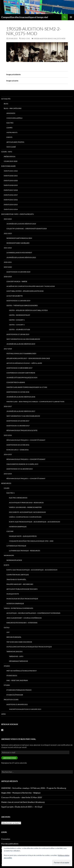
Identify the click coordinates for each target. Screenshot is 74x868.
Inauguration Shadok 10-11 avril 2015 (22, 464)
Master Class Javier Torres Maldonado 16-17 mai (27, 387)
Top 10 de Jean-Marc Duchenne (19, 642)
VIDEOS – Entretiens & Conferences (18, 608)
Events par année (8, 166)
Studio (7, 666)
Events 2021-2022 (11, 171)
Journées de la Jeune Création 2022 (21, 257)
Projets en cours (11, 700)
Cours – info (7, 152)
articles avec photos (15, 142)
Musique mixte (13, 594)
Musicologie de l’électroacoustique (22, 599)
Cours (7, 488)
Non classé (11, 147)
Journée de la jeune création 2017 (21, 411)
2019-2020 (8, 267)
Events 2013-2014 (11, 209)
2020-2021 (8, 262)
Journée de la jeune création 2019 (21, 344)
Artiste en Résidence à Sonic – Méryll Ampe (24, 363)
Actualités (6, 99)
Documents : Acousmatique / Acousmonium (27, 512)
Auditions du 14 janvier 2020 (18, 272)
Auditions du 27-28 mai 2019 (18, 334)
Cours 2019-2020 (11, 161)
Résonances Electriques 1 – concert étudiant (26, 478)
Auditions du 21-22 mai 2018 (18, 392)
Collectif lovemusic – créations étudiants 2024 (27, 229)
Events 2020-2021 (11, 176)
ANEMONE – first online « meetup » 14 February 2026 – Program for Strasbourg (34, 788)
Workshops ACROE (14, 560)
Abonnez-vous (9, 758)
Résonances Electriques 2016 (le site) (22, 430)
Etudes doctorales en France (19, 690)
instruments (12, 132)
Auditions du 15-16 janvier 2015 (20, 469)
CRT (8, 632)
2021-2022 (8, 248)
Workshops (9, 555)
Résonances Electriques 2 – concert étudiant (26, 459)
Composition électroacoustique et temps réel (25, 17)
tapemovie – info (16, 656)
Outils (7, 627)
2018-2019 (8, 277)
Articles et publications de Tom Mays (22, 589)
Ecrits (7, 565)
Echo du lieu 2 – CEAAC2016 (17, 450)
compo (9, 128)
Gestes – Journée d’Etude (20, 329)
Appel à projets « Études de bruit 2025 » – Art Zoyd (22, 807)
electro (10, 123)
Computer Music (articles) (18, 575)
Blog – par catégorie (13, 108)
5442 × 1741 (26, 39)
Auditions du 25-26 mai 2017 (18, 421)
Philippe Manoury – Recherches (20, 584)
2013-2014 (8, 474)
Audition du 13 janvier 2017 (18, 426)
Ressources (6, 483)
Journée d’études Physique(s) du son (22, 378)
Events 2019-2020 (11, 180)
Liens (3, 714)
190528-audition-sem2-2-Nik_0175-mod (49, 39)
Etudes (7, 685)
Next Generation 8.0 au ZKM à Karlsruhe (23, 339)
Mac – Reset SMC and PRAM (17, 680)
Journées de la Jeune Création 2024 (21, 224)
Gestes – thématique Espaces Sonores (22, 305)
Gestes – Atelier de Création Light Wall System (28, 310)
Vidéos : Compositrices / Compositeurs (25, 517)
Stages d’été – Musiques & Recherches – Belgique (21, 793)
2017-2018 (8, 349)
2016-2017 (8, 406)
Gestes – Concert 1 (17, 320)
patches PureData (14, 637)
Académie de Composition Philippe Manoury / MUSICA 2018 (31, 286)
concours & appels (14, 118)
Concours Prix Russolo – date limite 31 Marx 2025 (22, 797)
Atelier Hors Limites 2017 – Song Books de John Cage (28, 358)
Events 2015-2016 (11, 200)
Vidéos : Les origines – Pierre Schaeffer (25, 507)
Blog (6, 104)
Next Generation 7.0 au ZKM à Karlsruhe (23, 416)
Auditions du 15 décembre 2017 (19, 368)
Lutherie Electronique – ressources (25, 551)
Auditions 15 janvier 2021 (17, 704)
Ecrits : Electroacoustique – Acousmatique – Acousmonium (35, 522)
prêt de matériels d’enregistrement (22, 671)
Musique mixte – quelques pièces (23, 536)
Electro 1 (11, 493)
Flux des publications (10, 844)
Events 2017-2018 (11, 190)
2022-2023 (8, 233)
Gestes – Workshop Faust (20, 315)
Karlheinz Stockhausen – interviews (22, 623)
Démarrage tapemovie (19, 661)
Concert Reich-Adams (16, 382)
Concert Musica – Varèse (17, 281)
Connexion (6, 839)
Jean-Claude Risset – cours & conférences (24, 618)
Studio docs (12, 676)
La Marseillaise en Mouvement (19, 253)
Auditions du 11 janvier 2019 (18, 301)
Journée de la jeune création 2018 (21, 397)
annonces (11, 113)
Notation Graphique (18, 527)
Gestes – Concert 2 (17, 325)
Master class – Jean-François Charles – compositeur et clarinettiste (35, 402)
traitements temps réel (16, 579)
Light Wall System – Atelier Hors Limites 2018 (25, 291)
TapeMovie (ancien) (15, 652)
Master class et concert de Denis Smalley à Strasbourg (23, 802)
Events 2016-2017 (11, 195)
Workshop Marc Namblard (18, 243)
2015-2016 (8, 435)
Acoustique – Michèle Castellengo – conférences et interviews (33, 613)
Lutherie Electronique (16, 546)
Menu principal (71, 17)
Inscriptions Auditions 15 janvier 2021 (25, 709)
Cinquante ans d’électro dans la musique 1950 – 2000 (31, 541)
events (9, 137)
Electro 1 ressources (18, 498)
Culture (10, 531)
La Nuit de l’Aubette (15, 296)
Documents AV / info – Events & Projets (17, 214)
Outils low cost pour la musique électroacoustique (29, 647)
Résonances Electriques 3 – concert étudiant (26, 440)
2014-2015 (8, 454)
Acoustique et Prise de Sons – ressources (26, 503)
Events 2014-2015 (11, 205)
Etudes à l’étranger (15, 695)
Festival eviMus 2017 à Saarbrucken (21, 354)
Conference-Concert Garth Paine (21, 373)
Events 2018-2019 (11, 185)
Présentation (10, 156)
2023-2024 (8, 219)
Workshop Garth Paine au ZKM (19, 238)
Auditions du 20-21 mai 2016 (18, 445)
